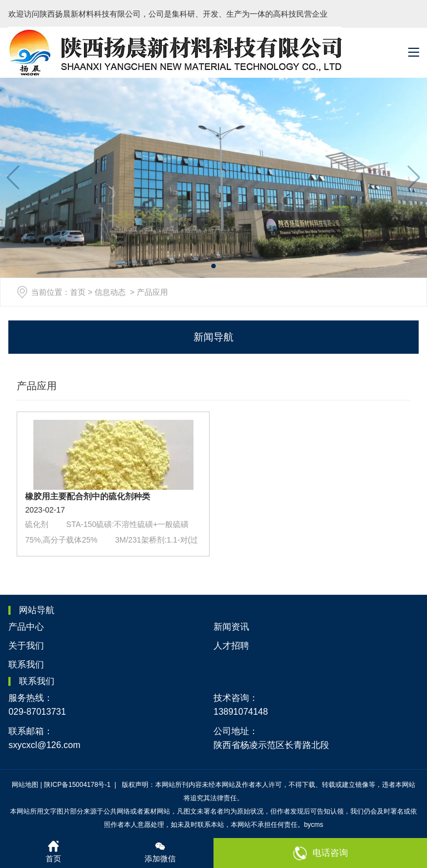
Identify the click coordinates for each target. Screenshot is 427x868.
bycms (314, 825)
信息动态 (110, 292)
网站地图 (25, 785)
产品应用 (37, 386)
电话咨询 (321, 853)
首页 (78, 292)
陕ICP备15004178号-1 (78, 785)
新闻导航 (213, 337)
